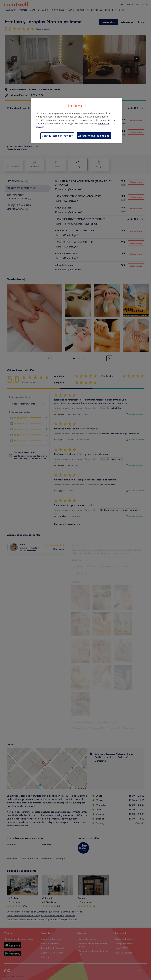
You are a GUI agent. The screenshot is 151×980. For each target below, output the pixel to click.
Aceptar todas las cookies (94, 136)
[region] (77, 120)
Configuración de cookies (57, 136)
